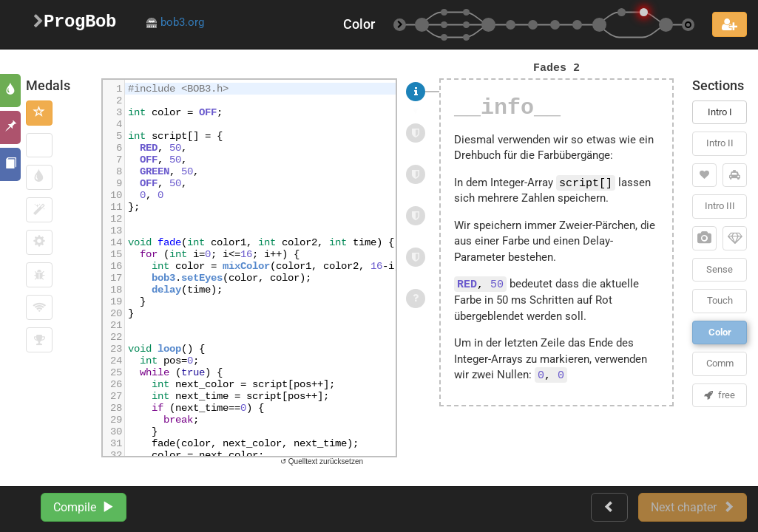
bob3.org (175, 22)
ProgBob (75, 22)
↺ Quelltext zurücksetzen (322, 461)
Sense (720, 269)
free (720, 395)
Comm (720, 363)
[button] (39, 113)
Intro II (720, 143)
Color (720, 332)
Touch (720, 300)
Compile (84, 507)
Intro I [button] (720, 112)
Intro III (720, 206)
